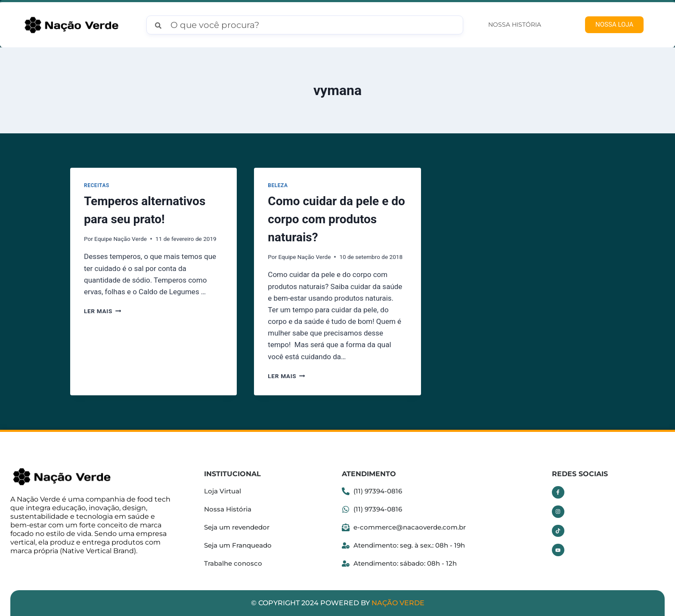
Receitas (97, 185)
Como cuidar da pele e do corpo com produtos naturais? (336, 219)
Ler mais (102, 311)
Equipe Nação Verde (121, 239)
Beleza (278, 185)
